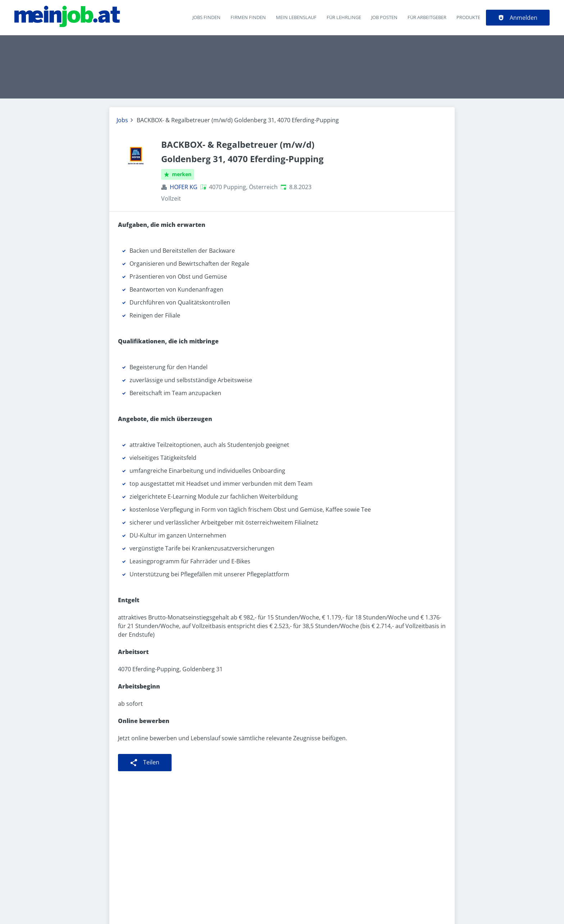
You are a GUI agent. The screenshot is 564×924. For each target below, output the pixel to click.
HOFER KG (184, 187)
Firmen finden (248, 17)
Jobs (122, 120)
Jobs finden (206, 17)
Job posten (384, 17)
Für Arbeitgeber (427, 17)
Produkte (468, 17)
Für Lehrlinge (344, 17)
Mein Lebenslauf (296, 17)
